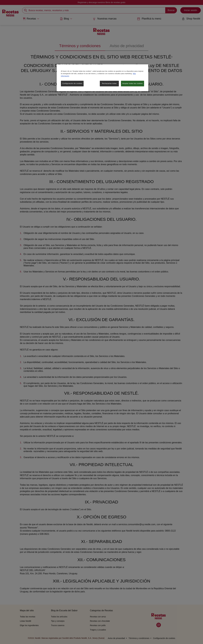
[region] (102, 78)
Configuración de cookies (72, 83)
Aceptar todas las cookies (133, 83)
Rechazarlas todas (109, 83)
